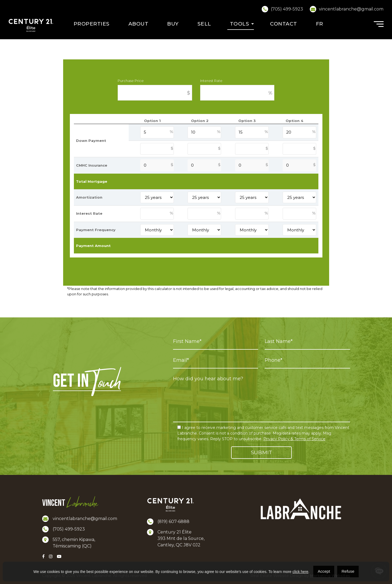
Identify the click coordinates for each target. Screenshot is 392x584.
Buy (173, 24)
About (139, 24)
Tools (240, 24)
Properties (92, 24)
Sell (204, 24)
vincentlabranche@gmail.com (351, 9)
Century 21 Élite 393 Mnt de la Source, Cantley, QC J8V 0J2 (181, 538)
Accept (324, 571)
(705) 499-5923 (287, 9)
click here (300, 572)
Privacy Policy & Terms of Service (294, 439)
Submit (262, 453)
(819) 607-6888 (173, 522)
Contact (284, 24)
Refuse (348, 571)
